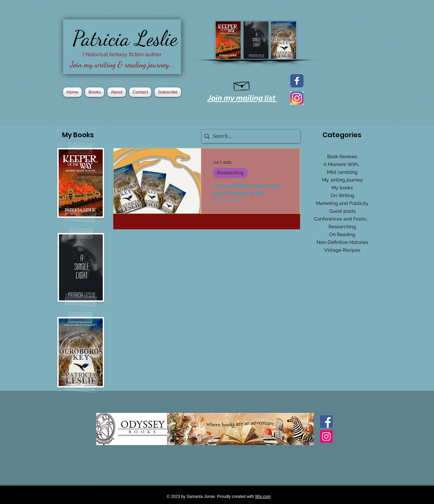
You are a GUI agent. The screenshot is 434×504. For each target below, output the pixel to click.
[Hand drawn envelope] (242, 85)
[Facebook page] (297, 81)
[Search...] (249, 136)
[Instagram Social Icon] (326, 436)
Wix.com (263, 497)
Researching (230, 173)
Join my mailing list (242, 98)
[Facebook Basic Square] (326, 422)
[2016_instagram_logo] (297, 98)
